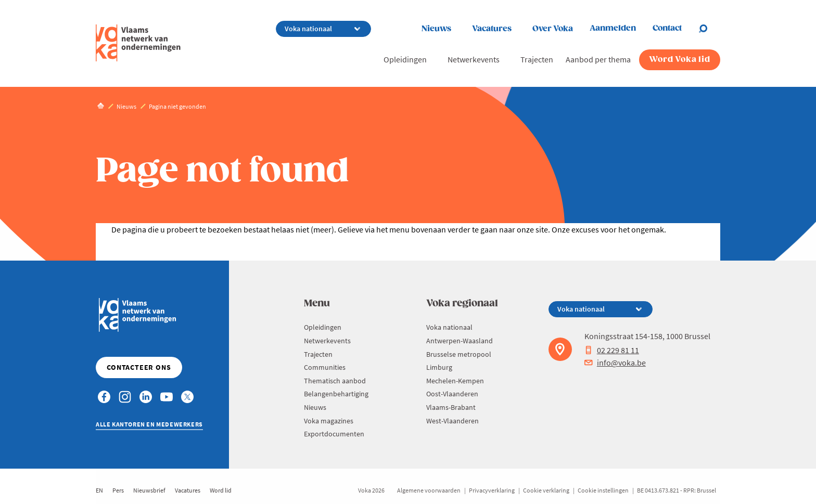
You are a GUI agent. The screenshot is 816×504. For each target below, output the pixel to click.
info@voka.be (615, 363)
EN (99, 490)
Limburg (439, 367)
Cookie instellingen (603, 490)
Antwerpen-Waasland (460, 341)
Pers (118, 490)
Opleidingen (405, 59)
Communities (325, 367)
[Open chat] (709, 29)
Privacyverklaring (492, 490)
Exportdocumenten (334, 434)
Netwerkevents (474, 59)
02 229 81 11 (612, 350)
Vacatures (492, 29)
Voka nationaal (449, 327)
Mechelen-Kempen (455, 381)
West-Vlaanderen (452, 421)
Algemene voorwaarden (429, 490)
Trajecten (537, 59)
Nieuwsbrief (149, 490)
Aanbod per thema (598, 59)
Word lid (221, 490)
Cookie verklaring (546, 490)
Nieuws (436, 29)
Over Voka (553, 29)
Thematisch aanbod (335, 381)
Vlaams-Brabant (451, 407)
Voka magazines (329, 421)
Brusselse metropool (459, 354)
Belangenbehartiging (336, 394)
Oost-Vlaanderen (452, 394)
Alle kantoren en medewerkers (149, 424)
